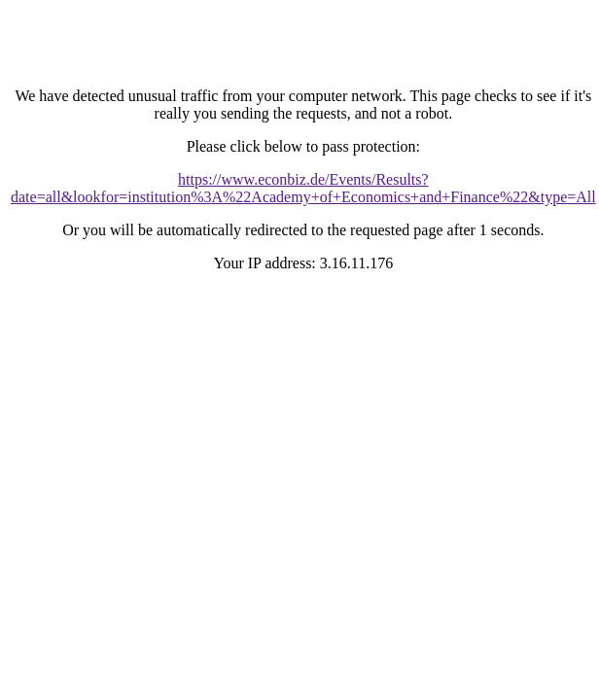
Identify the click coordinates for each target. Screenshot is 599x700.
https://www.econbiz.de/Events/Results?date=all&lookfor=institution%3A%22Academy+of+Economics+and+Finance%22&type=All (303, 188)
